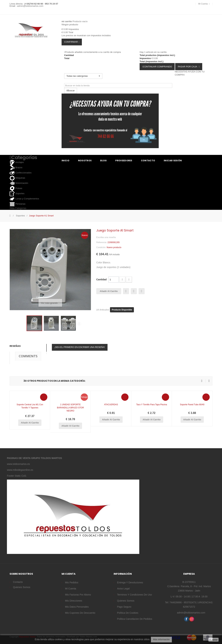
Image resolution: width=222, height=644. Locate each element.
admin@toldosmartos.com (30, 6)
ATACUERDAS (111, 405)
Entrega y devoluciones (130, 582)
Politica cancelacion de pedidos (135, 619)
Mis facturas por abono (78, 595)
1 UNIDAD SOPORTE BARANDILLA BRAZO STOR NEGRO (70, 408)
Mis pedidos (72, 582)
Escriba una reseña (106, 237)
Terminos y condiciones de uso (135, 595)
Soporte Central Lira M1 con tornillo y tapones (30, 406)
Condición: (101, 247)
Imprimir (134, 291)
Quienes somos (22, 587)
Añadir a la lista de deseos (142, 291)
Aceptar (214, 640)
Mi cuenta (71, 589)
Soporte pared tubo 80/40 (192, 405)
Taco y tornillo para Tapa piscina (151, 405)
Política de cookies (128, 613)
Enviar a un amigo (126, 291)
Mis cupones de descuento (80, 613)
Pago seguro (124, 607)
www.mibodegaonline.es (20, 470)
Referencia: (102, 242)
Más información (161, 639)
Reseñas (15, 346)
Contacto (18, 582)
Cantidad (101, 279)
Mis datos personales (77, 607)
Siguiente (79, 324)
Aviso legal (123, 589)
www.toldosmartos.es (18, 464)
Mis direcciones (74, 601)
